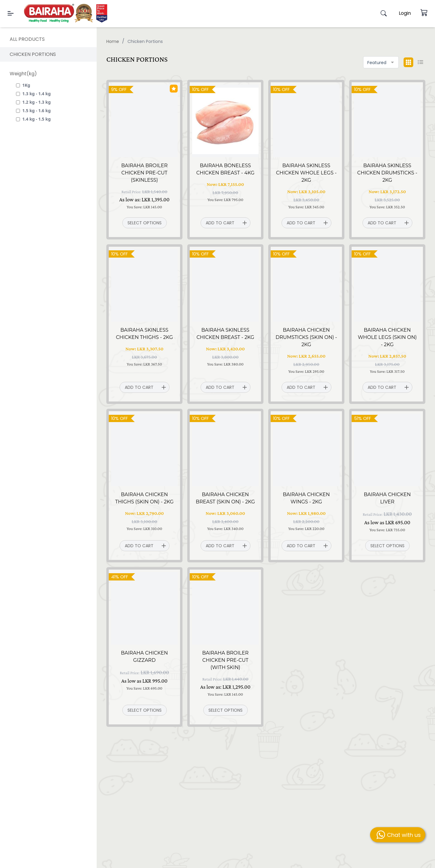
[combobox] (381, 62)
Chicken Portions (33, 54)
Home (113, 41)
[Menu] (11, 13)
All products (27, 39)
